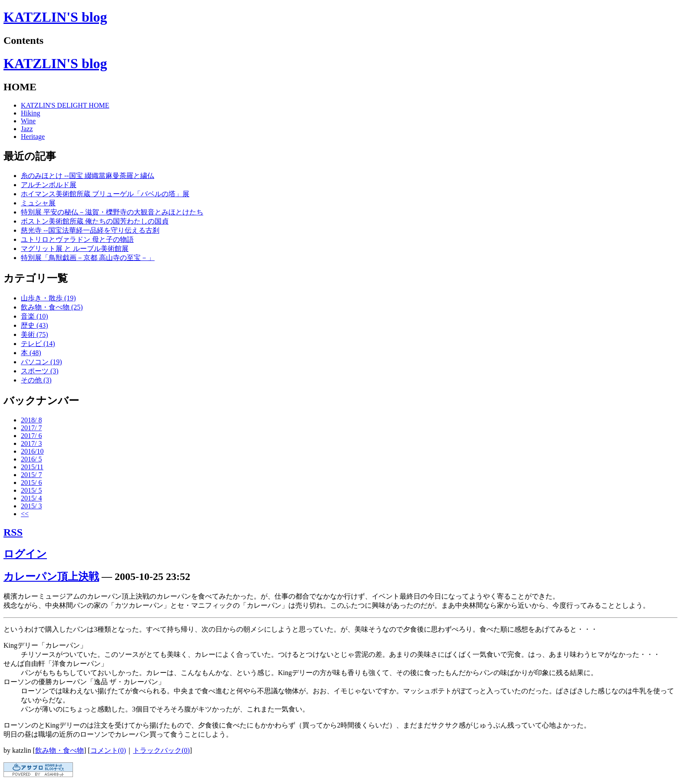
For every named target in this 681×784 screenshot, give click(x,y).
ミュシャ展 (38, 203)
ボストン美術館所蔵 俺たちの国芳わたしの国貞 (95, 221)
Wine (28, 121)
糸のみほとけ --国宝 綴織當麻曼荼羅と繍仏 (88, 176)
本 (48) (31, 353)
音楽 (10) (35, 316)
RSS (13, 532)
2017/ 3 (31, 443)
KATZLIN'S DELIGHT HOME (65, 105)
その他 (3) (36, 380)
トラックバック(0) (161, 750)
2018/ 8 (31, 420)
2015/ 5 (31, 490)
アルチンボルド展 (49, 185)
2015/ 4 (31, 498)
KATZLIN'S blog (55, 17)
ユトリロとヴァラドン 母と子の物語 (77, 239)
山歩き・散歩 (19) (48, 298)
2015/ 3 (31, 506)
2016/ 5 (31, 459)
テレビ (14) (38, 344)
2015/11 (32, 467)
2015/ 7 (31, 475)
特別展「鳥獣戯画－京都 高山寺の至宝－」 (88, 258)
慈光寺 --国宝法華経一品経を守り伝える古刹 (90, 230)
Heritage (33, 137)
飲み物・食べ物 (60, 750)
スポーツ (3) (40, 371)
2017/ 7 (31, 428)
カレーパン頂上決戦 (51, 576)
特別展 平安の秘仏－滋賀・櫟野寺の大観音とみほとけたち (112, 212)
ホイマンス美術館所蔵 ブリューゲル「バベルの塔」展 (105, 194)
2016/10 (32, 451)
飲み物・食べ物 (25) (52, 307)
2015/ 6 (31, 483)
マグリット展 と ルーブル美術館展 (75, 249)
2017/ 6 (31, 436)
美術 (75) (35, 334)
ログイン (25, 554)
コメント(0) (108, 750)
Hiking (30, 113)
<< (25, 514)
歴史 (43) (35, 325)
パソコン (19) (41, 362)
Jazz (27, 129)
